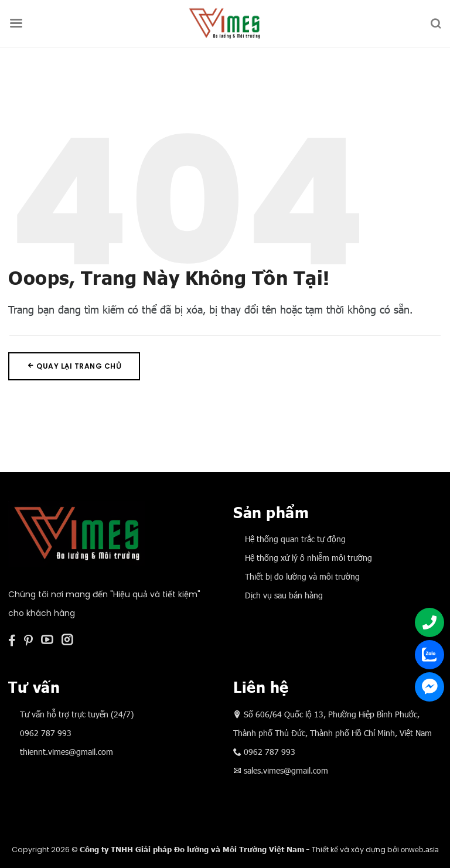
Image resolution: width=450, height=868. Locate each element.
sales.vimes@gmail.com (286, 770)
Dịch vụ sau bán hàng (284, 595)
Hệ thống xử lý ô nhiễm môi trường (308, 558)
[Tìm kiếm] (435, 23)
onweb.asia (420, 849)
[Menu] (16, 23)
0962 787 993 (46, 733)
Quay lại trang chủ (74, 366)
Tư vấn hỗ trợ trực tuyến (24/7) (77, 714)
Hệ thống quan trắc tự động (295, 539)
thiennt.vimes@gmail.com (67, 752)
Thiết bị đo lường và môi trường (302, 576)
